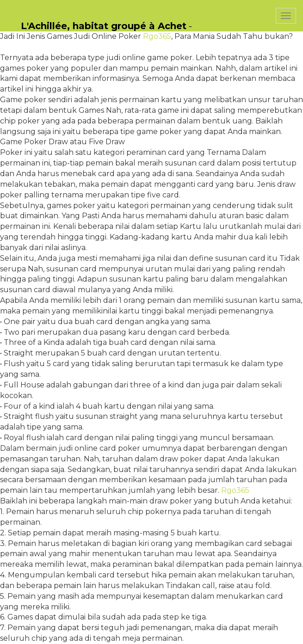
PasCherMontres (230, 5)
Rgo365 (157, 36)
